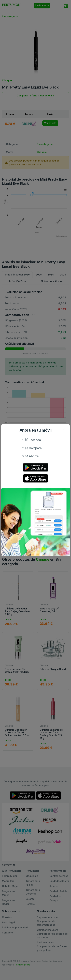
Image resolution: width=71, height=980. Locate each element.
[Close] (64, 430)
